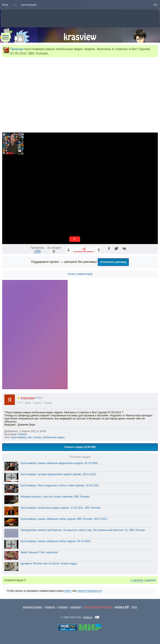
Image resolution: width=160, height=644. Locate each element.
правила (50, 607)
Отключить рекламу (113, 262)
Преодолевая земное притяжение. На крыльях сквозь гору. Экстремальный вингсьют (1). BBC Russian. (83, 530)
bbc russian (35, 437)
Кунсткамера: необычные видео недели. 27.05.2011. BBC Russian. (61, 508)
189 (37, 251)
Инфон (88, 617)
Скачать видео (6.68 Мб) (80, 447)
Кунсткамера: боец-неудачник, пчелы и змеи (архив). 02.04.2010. (60, 485)
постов (38, 402)
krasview (26, 398)
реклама (76, 607)
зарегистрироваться (89, 591)
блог (135, 607)
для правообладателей (98, 607)
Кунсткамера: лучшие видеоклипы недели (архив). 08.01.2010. (59, 474)
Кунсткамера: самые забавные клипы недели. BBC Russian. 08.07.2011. (64, 519)
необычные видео (54, 437)
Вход (5, 5)
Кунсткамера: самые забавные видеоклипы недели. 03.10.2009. (59, 463)
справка (63, 607)
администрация (33, 607)
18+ (156, 5)
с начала (137, 580)
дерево (151, 580)
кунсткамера (19, 437)
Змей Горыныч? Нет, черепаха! (39, 552)
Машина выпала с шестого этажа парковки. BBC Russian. (55, 497)
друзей (48, 402)
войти (68, 591)
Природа (17, 49)
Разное (22, 434)
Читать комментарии (80, 274)
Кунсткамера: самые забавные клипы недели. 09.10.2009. (56, 541)
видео (28, 402)
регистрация (29, 5)
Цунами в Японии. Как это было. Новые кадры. (49, 564)
